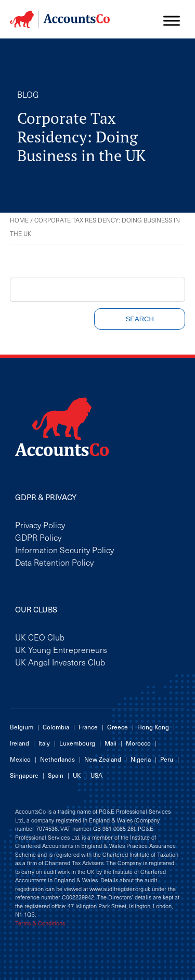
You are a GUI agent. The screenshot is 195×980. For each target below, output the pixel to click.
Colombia (56, 727)
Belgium (22, 727)
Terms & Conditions (40, 923)
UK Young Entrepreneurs (61, 649)
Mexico (20, 759)
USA (96, 775)
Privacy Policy (40, 525)
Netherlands (57, 759)
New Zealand (103, 759)
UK (77, 775)
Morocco (138, 743)
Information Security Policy (64, 550)
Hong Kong (153, 727)
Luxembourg (77, 743)
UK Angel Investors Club (60, 662)
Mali (110, 743)
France (88, 727)
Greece (118, 727)
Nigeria (141, 759)
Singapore (24, 775)
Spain (56, 775)
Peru (167, 759)
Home (19, 220)
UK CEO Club (40, 637)
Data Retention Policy (54, 562)
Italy (44, 743)
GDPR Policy (38, 537)
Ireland (19, 743)
